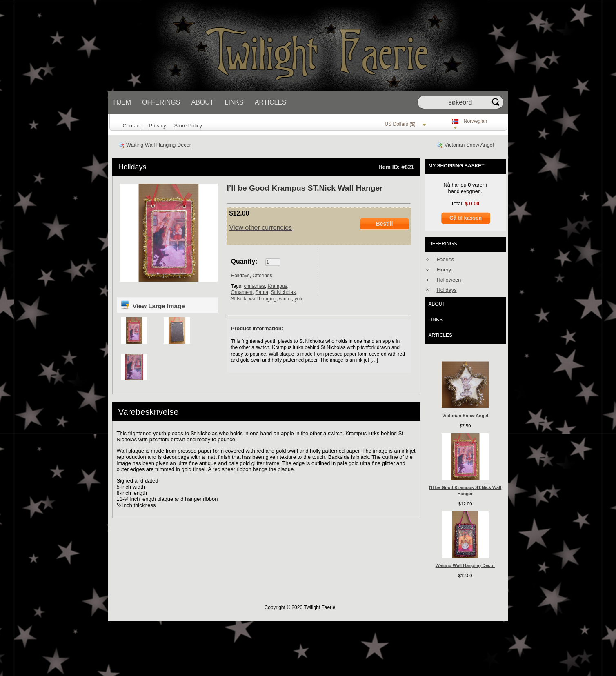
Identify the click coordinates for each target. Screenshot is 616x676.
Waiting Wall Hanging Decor (159, 145)
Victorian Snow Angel (469, 145)
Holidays (132, 167)
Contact (132, 126)
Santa (262, 292)
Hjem (122, 102)
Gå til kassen (466, 218)
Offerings (161, 102)
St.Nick (239, 299)
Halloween (449, 280)
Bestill (384, 224)
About (202, 102)
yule (299, 299)
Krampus (278, 286)
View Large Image (152, 305)
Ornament (242, 292)
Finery (444, 270)
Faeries (446, 259)
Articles (271, 102)
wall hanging (263, 299)
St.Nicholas (284, 292)
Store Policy (188, 126)
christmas (255, 286)
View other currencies (261, 228)
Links (234, 102)
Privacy (158, 126)
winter (286, 299)
